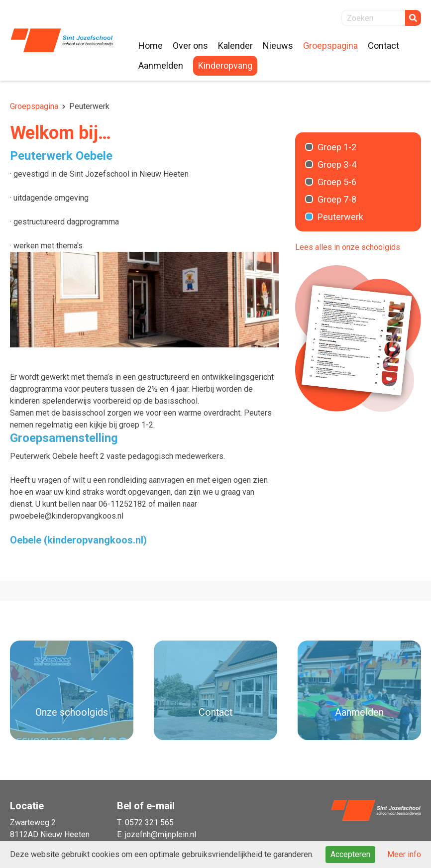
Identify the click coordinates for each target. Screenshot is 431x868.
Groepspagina (34, 106)
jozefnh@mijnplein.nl (161, 834)
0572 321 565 (149, 822)
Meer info (404, 854)
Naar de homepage (61, 40)
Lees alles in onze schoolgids (348, 247)
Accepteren (350, 854)
